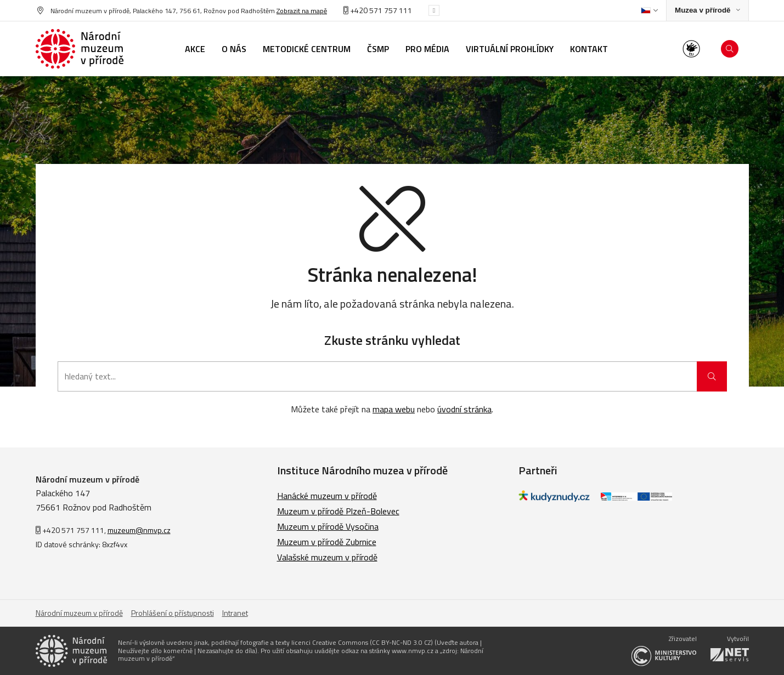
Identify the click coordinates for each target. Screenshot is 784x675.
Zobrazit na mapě (302, 11)
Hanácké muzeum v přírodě (327, 496)
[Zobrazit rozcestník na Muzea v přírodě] (707, 11)
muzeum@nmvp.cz (139, 530)
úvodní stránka (464, 409)
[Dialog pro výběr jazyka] (649, 10)
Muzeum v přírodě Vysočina (328, 526)
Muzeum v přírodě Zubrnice (327, 542)
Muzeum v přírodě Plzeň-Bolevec (338, 511)
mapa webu (394, 409)
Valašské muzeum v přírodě (327, 557)
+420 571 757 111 (378, 10)
